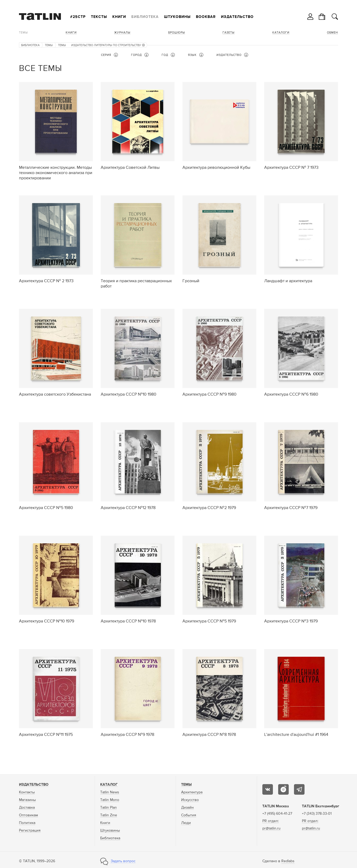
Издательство (237, 17)
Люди (186, 823)
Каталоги (281, 33)
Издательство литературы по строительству (108, 45)
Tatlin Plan (108, 808)
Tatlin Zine (109, 815)
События (189, 815)
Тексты (99, 17)
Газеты (229, 33)
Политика (27, 823)
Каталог (109, 785)
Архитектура (192, 792)
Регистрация (30, 831)
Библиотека (145, 17)
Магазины (27, 800)
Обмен (332, 33)
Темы (23, 33)
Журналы (122, 33)
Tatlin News (110, 792)
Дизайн (187, 808)
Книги (119, 17)
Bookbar (206, 17)
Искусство (190, 800)
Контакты (27, 792)
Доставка (27, 808)
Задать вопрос (123, 861)
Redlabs (288, 861)
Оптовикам (28, 815)
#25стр (78, 17)
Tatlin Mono (110, 800)
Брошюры (177, 33)
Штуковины (177, 17)
